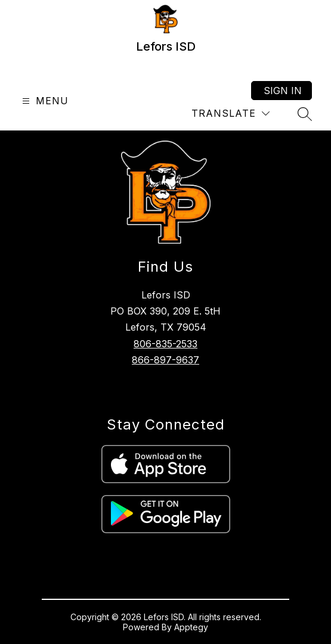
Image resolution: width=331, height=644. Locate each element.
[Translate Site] (231, 113)
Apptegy (191, 627)
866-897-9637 (165, 360)
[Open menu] (44, 101)
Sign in (283, 91)
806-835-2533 (165, 344)
